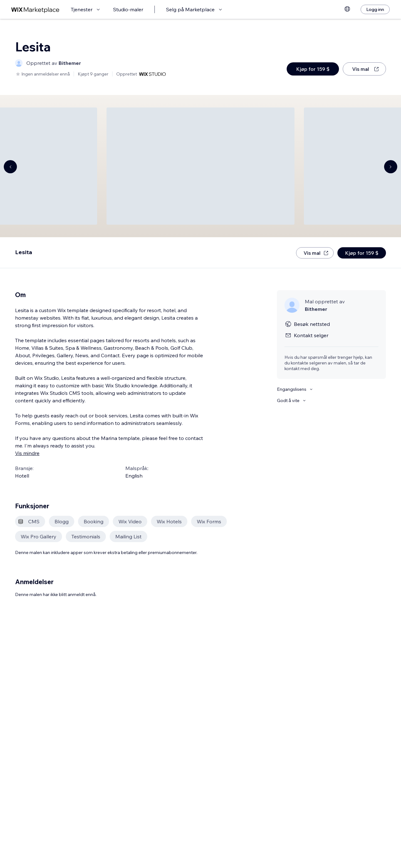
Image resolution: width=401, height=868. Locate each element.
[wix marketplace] (35, 10)
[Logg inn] (375, 9)
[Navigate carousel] (10, 167)
